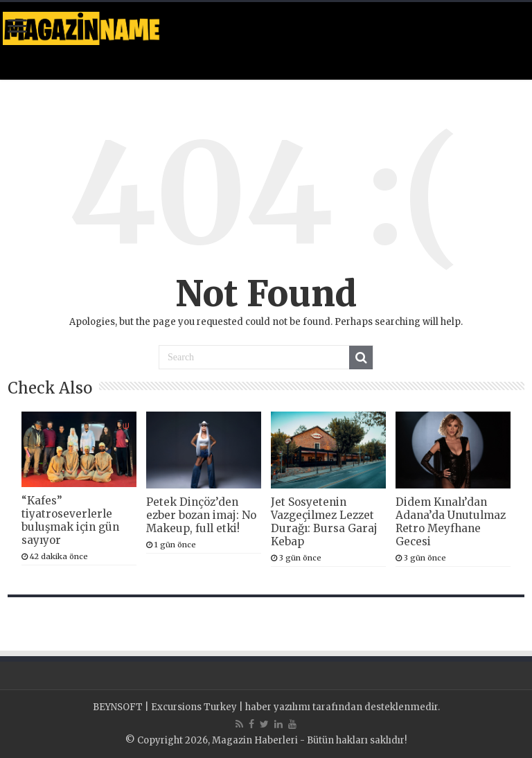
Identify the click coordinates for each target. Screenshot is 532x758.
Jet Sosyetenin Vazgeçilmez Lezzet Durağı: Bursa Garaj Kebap (324, 522)
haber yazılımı (278, 707)
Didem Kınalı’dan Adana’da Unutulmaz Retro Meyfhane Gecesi (451, 522)
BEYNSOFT (118, 707)
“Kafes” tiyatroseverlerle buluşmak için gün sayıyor (70, 520)
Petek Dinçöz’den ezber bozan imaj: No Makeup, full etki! (201, 515)
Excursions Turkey (194, 707)
